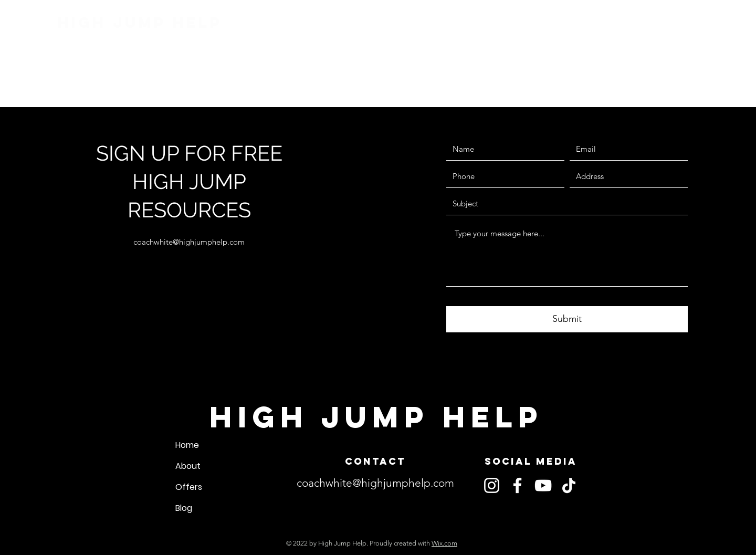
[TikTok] (569, 485)
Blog (184, 508)
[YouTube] (543, 485)
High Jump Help (140, 23)
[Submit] (567, 319)
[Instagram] (492, 485)
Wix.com (444, 543)
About (188, 466)
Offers (189, 487)
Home (187, 445)
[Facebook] (517, 485)
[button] (551, 33)
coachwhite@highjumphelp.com (189, 242)
